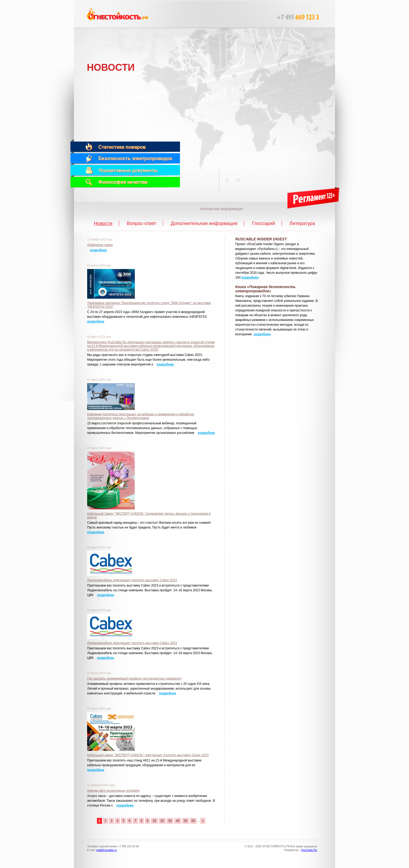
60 (193, 821)
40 (178, 821)
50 (186, 821)
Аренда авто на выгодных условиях (113, 791)
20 (162, 821)
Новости (103, 223)
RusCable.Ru (309, 850)
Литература (302, 223)
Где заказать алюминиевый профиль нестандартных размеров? (135, 678)
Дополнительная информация (204, 223)
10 (154, 821)
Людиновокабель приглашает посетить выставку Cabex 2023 (132, 580)
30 (170, 821)
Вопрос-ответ (142, 223)
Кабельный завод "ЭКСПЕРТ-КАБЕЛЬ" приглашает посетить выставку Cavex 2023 (148, 755)
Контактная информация (222, 209)
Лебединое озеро (100, 245)
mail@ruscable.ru (106, 850)
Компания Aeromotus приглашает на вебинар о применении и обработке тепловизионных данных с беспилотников (141, 416)
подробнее (98, 250)
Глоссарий (264, 223)
